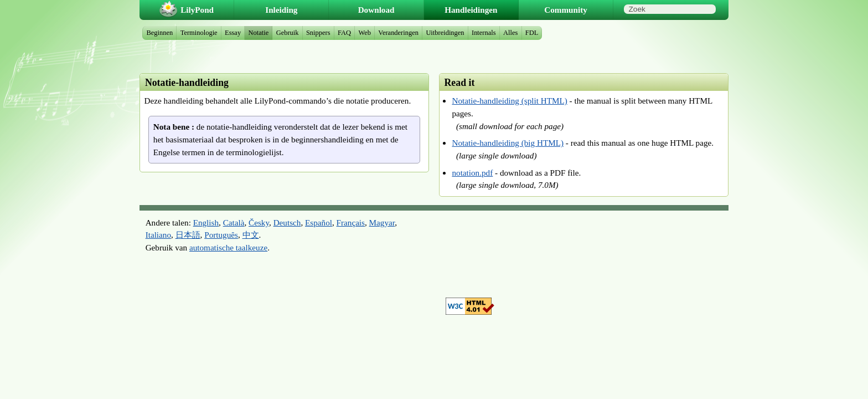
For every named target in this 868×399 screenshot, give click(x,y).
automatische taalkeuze (228, 247)
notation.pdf (472, 173)
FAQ (344, 33)
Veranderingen (398, 33)
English (206, 222)
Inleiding (281, 10)
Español (319, 222)
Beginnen (160, 33)
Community (566, 10)
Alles (510, 33)
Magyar (382, 222)
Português (221, 235)
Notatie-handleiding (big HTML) (508, 143)
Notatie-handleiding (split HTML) (509, 101)
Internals (484, 33)
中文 (251, 235)
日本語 (188, 235)
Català (234, 222)
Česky (259, 222)
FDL (532, 33)
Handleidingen (471, 10)
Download (376, 10)
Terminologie (199, 33)
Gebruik (288, 33)
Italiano (158, 235)
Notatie (259, 33)
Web (365, 33)
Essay (233, 33)
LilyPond (197, 10)
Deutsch (287, 222)
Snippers (318, 33)
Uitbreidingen (445, 33)
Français (351, 222)
